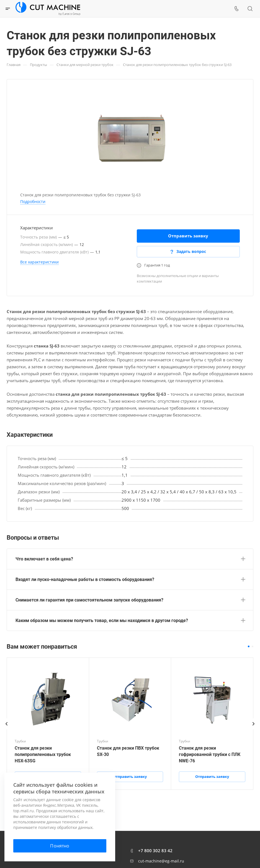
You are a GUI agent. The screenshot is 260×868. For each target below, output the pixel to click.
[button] (249, 646)
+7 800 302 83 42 (155, 851)
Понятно (60, 846)
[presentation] (7, 729)
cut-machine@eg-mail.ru (161, 861)
